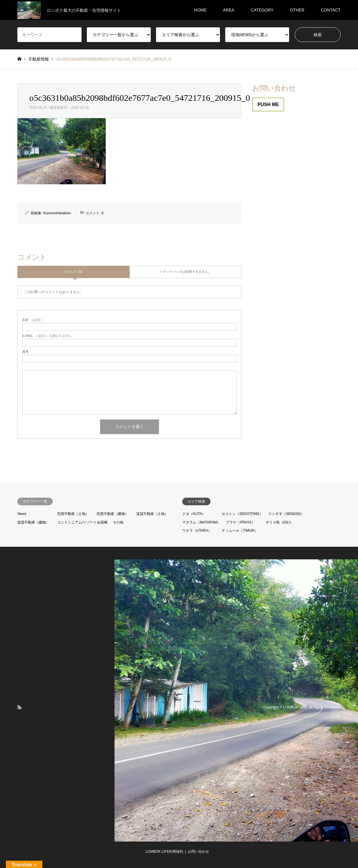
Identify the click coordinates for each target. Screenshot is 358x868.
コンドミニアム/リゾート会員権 (82, 522)
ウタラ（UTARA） (197, 531)
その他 (118, 522)
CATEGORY (262, 10)
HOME (200, 10)
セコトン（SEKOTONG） (242, 514)
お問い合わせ (198, 852)
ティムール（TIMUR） (240, 531)
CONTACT (331, 10)
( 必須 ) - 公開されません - (48, 336)
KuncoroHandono (57, 213)
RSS (19, 707)
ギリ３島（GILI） (280, 522)
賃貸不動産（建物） (33, 522)
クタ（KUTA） (194, 514)
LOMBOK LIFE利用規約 (164, 852)
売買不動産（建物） (112, 514)
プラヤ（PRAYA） (240, 522)
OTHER (297, 10)
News (22, 514)
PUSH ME (268, 104)
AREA (229, 10)
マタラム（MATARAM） (201, 522)
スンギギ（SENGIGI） (286, 514)
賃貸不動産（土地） (152, 514)
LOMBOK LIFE (295, 707)
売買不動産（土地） (73, 514)
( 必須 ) (32, 320)
